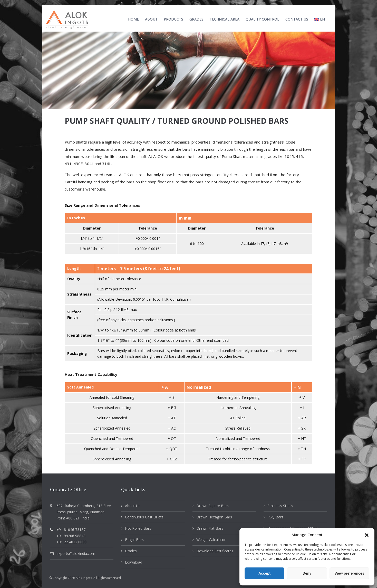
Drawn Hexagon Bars (214, 517)
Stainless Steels (280, 506)
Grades (196, 19)
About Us (133, 506)
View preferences (349, 573)
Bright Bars (134, 540)
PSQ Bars (275, 517)
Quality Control (262, 19)
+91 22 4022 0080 (71, 542)
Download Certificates (215, 551)
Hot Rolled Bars (138, 528)
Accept (264, 573)
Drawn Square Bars (212, 506)
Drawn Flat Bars (210, 528)
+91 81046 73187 (71, 530)
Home (133, 19)
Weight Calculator (211, 540)
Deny (307, 573)
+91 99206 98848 (71, 536)
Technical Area (225, 19)
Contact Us (297, 19)
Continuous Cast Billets (144, 517)
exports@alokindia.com (76, 553)
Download (134, 562)
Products (173, 19)
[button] (367, 535)
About (151, 19)
